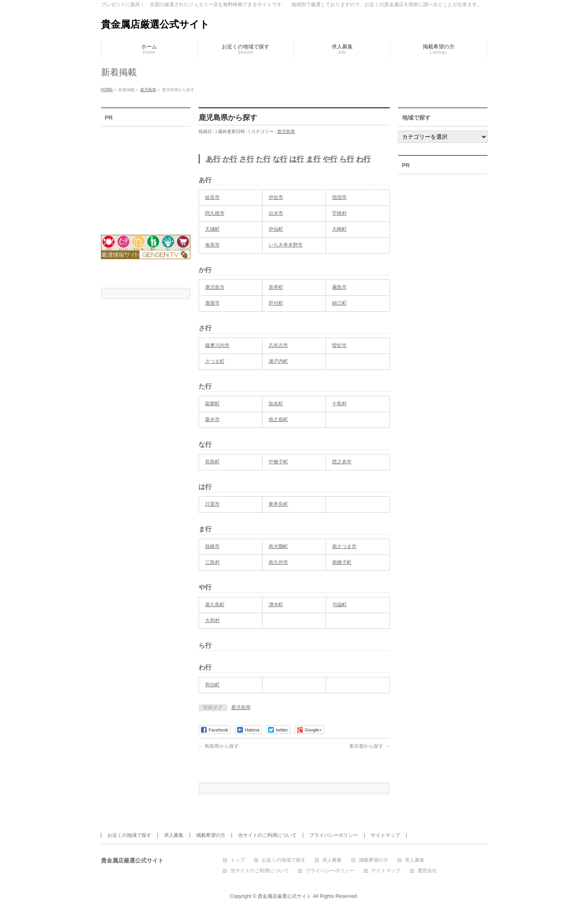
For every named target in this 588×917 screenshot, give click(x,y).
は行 (297, 159)
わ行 (363, 159)
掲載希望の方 (211, 835)
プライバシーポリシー (334, 835)
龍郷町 (212, 404)
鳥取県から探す (219, 746)
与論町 (339, 605)
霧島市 (339, 287)
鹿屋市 (212, 303)
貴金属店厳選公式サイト (155, 24)
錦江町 (339, 303)
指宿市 (339, 197)
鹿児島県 (286, 131)
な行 (280, 159)
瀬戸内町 (278, 361)
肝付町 (276, 303)
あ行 (213, 159)
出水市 (276, 213)
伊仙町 (276, 229)
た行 (263, 159)
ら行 (347, 159)
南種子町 (342, 562)
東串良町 (278, 504)
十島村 (339, 404)
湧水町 (276, 605)
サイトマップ (385, 835)
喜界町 (276, 287)
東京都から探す (369, 746)
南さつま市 (344, 546)
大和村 (212, 620)
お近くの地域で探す (129, 835)
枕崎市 (212, 546)
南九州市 (278, 562)
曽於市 (339, 345)
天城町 (212, 229)
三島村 (212, 562)
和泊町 (212, 685)
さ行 (247, 159)
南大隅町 (278, 546)
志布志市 (278, 345)
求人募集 (174, 835)
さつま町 (215, 361)
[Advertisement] (146, 175)
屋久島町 (215, 605)
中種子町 (278, 462)
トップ (238, 860)
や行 (330, 159)
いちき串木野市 (286, 245)
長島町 (212, 462)
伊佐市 (276, 197)
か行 (230, 159)
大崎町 (339, 229)
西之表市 (342, 462)
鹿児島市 (215, 287)
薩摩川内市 (217, 345)
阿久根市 (215, 213)
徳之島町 (278, 419)
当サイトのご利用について (267, 835)
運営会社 (427, 871)
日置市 (212, 504)
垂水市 (212, 419)
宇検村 (339, 213)
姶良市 (212, 197)
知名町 (276, 404)
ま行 (313, 159)
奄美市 (212, 245)
